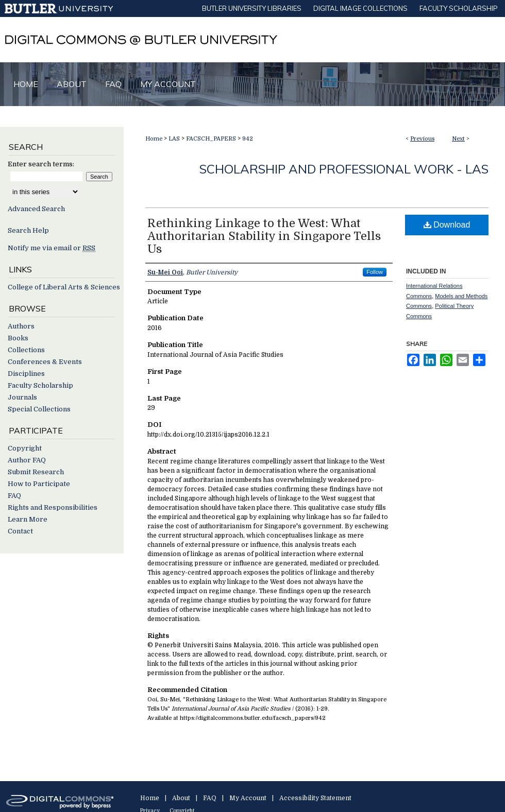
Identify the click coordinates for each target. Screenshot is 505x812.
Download (447, 225)
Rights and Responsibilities (53, 507)
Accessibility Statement (315, 798)
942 (248, 139)
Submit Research (36, 472)
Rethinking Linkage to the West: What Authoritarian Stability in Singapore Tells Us (264, 236)
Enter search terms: (41, 164)
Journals (22, 397)
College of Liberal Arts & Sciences (64, 287)
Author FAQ (27, 460)
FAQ (14, 496)
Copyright (25, 448)
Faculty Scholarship (40, 385)
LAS (174, 139)
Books (18, 338)
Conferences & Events (45, 362)
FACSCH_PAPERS (211, 139)
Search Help (28, 230)
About (181, 798)
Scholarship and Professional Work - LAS (344, 169)
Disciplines (26, 374)
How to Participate (39, 484)
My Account (248, 798)
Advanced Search (36, 209)
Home (154, 139)
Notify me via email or (52, 248)
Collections (26, 350)
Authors (21, 326)
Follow (375, 272)
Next (458, 139)
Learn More (28, 519)
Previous (422, 139)
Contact (20, 531)
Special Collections (39, 409)
